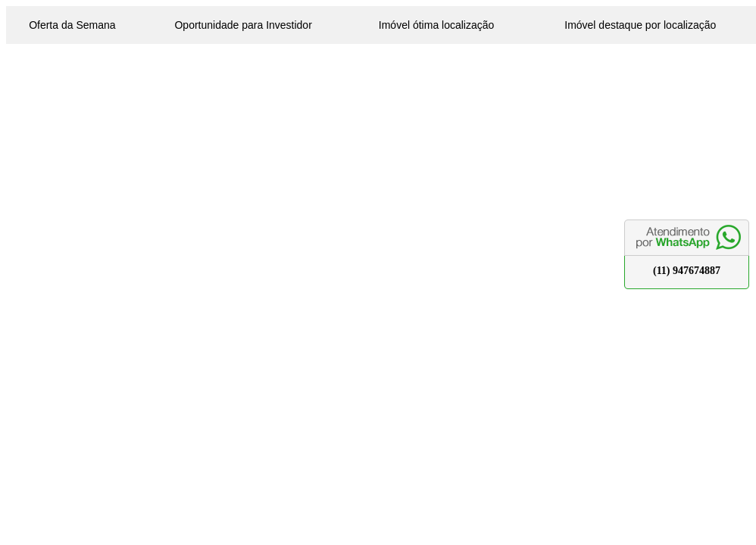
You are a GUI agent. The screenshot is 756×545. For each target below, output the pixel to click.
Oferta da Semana (72, 25)
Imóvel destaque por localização (640, 25)
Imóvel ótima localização (437, 25)
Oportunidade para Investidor (243, 25)
